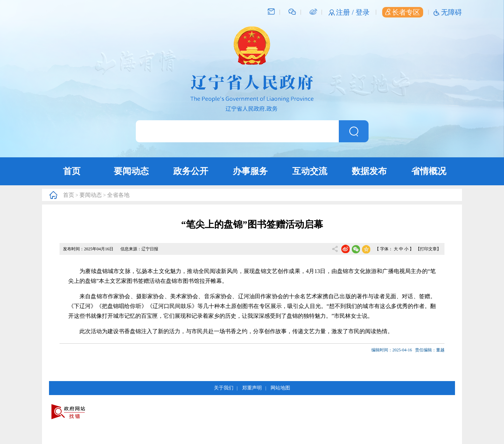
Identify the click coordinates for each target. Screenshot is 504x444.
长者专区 (403, 12)
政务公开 (191, 171)
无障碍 (451, 12)
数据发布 (369, 171)
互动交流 (310, 171)
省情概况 (429, 171)
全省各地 (118, 195)
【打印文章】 (428, 249)
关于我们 (224, 388)
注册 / (346, 12)
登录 (363, 12)
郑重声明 (252, 388)
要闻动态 (131, 171)
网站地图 (280, 388)
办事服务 (250, 171)
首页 (72, 171)
